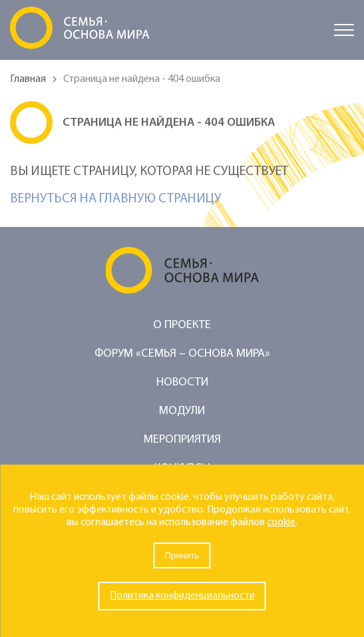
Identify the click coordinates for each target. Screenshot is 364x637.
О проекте (182, 325)
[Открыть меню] (344, 30)
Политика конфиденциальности (182, 596)
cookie (281, 523)
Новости (182, 382)
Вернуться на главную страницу (115, 199)
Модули (182, 411)
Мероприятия (182, 440)
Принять (182, 555)
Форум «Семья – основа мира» (182, 354)
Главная (28, 79)
